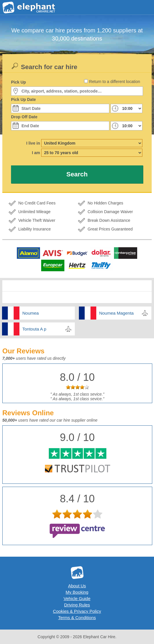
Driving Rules (77, 605)
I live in (33, 143)
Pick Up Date (23, 99)
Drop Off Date (24, 117)
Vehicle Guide (77, 598)
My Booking (77, 592)
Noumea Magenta (116, 313)
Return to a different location (115, 82)
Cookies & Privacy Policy (77, 611)
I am (36, 153)
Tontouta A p (34, 329)
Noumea (31, 313)
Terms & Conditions (77, 618)
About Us (77, 586)
